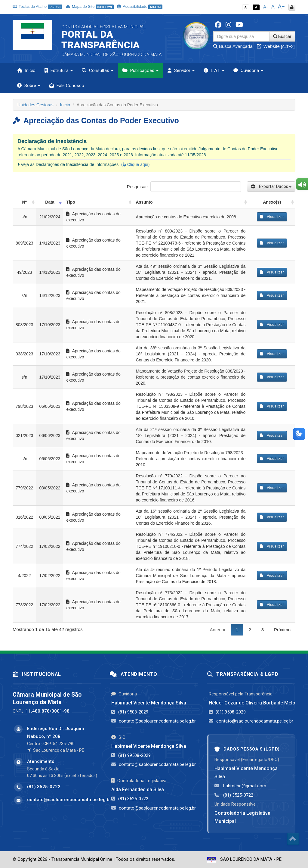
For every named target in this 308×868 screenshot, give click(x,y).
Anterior (218, 630)
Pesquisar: (184, 187)
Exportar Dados (271, 186)
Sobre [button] (29, 86)
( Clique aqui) (135, 164)
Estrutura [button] (59, 70)
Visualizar (272, 217)
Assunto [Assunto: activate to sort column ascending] (144, 202)
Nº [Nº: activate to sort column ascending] (25, 202)
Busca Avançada (233, 46)
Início (26, 70)
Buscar (282, 36)
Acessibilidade (140, 6)
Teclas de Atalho (37, 6)
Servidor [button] (181, 70)
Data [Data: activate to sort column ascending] (50, 202)
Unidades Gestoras (35, 105)
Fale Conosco (67, 86)
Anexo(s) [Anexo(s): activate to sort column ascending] (272, 202)
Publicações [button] (140, 70)
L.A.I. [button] (214, 70)
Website (276, 46)
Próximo (282, 630)
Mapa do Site (90, 6)
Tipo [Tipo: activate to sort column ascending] (71, 202)
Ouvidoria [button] (248, 70)
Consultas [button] (98, 70)
